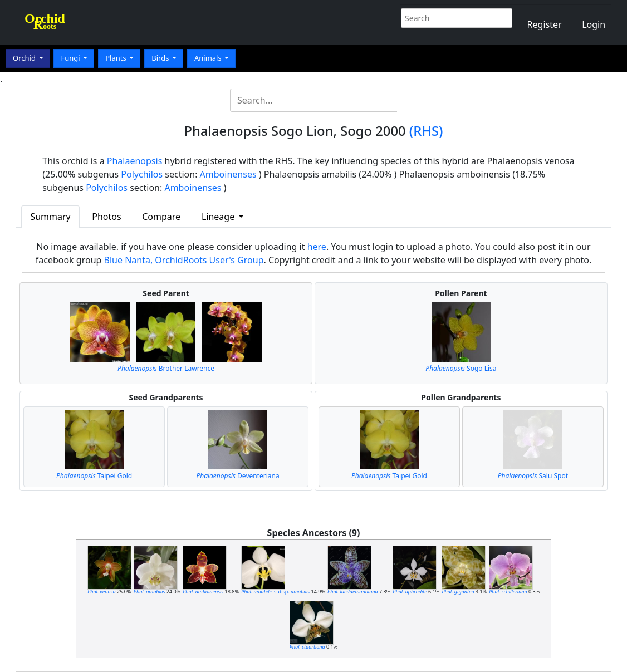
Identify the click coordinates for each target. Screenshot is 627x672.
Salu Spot (533, 476)
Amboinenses (228, 174)
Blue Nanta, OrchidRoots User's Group (184, 260)
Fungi (71, 58)
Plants (117, 58)
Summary (50, 217)
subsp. (275, 592)
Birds (161, 58)
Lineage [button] (219, 217)
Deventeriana (237, 476)
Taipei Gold (94, 476)
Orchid (25, 58)
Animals (209, 58)
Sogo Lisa (461, 368)
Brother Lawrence (166, 368)
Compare (161, 217)
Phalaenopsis (135, 161)
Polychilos (142, 174)
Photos (106, 217)
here (317, 247)
